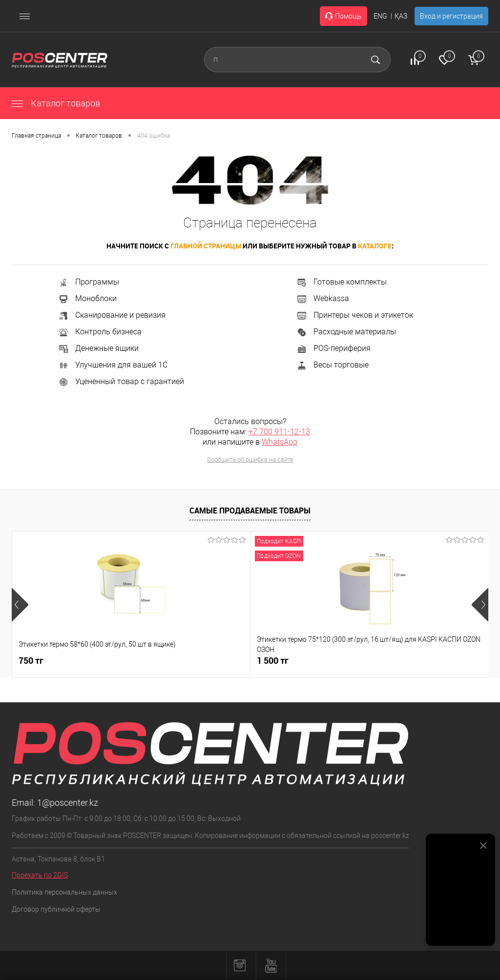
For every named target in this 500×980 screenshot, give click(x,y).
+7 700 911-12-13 (279, 432)
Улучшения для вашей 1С (113, 365)
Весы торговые (332, 365)
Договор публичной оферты (56, 909)
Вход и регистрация (451, 16)
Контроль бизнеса (100, 332)
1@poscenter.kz (68, 803)
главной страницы (206, 246)
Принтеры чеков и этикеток (354, 315)
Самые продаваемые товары (250, 510)
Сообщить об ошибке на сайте (250, 459)
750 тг (31, 661)
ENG (380, 16)
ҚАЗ (401, 16)
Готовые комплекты (341, 282)
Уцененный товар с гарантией (121, 381)
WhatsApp (280, 442)
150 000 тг (357, 661)
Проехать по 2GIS (40, 875)
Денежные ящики (98, 348)
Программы (88, 282)
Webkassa (323, 298)
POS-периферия (333, 348)
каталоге (375, 246)
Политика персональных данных (64, 892)
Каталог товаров (56, 103)
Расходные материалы (346, 332)
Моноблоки (87, 298)
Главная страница (36, 136)
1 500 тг (193, 661)
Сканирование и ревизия (112, 315)
